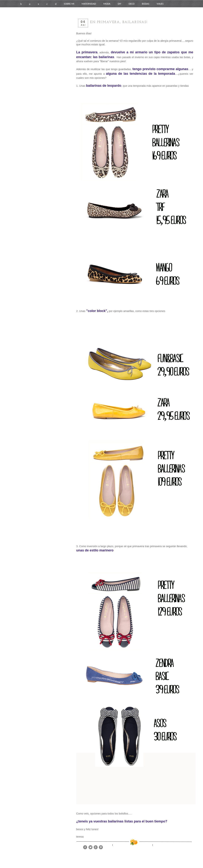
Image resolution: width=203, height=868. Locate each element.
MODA (107, 4)
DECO (132, 4)
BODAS (146, 4)
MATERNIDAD (89, 4)
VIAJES (160, 4)
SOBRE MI (69, 4)
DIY (119, 4)
